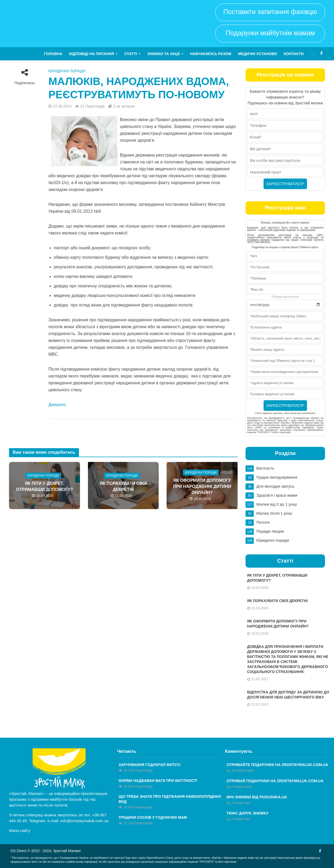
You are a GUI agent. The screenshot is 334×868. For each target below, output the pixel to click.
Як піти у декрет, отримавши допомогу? (44, 487)
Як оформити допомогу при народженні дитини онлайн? (202, 486)
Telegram (37, 821)
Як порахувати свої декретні (123, 487)
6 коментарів (241, 787)
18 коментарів (242, 770)
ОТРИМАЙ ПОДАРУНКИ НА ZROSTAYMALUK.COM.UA (275, 781)
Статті (131, 54)
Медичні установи (257, 54)
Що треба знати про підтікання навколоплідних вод (170, 799)
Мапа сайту (20, 831)
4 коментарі (241, 803)
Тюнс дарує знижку (247, 813)
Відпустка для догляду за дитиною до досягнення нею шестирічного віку (288, 695)
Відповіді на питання (92, 54)
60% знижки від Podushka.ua (257, 797)
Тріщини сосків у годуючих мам (153, 817)
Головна (53, 54)
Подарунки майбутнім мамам (270, 33)
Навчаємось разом (211, 54)
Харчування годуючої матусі (150, 765)
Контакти (294, 54)
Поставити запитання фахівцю (270, 12)
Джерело (57, 405)
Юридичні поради (67, 71)
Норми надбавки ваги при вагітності (158, 781)
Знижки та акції (163, 54)
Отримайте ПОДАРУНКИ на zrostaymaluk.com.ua (277, 765)
